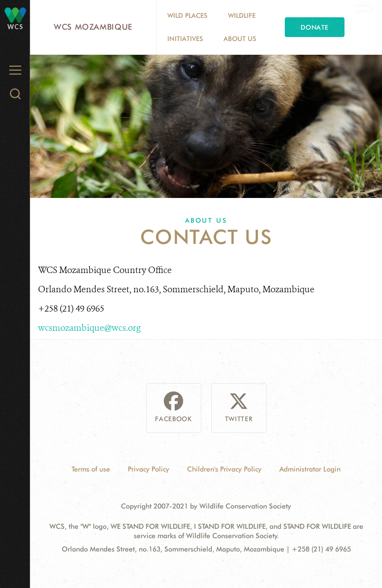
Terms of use (91, 469)
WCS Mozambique (93, 27)
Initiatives (185, 39)
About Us (240, 39)
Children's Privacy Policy (224, 469)
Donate (315, 27)
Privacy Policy (149, 469)
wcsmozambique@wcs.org (89, 328)
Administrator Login (310, 469)
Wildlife (242, 15)
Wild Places (187, 15)
